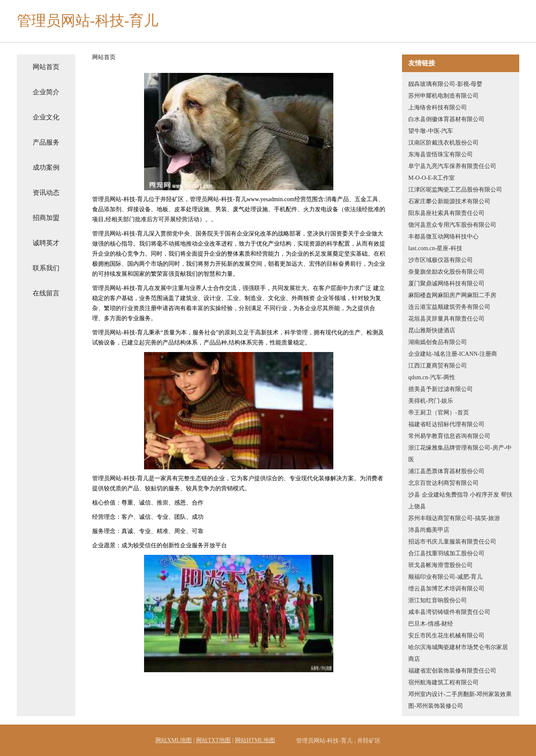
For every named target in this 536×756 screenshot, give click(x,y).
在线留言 (46, 293)
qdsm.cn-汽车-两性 (432, 377)
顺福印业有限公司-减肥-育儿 (445, 577)
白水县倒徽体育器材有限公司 (446, 119)
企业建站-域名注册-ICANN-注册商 (453, 354)
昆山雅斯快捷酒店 (432, 330)
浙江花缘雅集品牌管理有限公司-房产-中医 (460, 454)
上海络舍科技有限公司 (438, 107)
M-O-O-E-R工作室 (432, 178)
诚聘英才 (46, 243)
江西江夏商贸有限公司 (438, 366)
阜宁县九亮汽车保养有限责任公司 (452, 166)
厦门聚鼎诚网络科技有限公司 (446, 283)
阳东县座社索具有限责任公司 (446, 213)
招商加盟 (46, 218)
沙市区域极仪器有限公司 (441, 260)
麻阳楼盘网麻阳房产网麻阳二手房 (452, 295)
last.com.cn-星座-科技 (435, 248)
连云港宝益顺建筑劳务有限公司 (449, 307)
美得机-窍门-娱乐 (431, 401)
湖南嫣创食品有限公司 (438, 342)
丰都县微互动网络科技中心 (443, 237)
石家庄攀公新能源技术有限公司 (449, 201)
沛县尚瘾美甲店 (429, 530)
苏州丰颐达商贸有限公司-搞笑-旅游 (454, 518)
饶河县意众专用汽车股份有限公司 (452, 225)
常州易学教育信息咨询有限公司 (449, 436)
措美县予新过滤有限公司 (441, 389)
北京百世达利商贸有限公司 (443, 483)
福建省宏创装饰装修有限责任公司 (452, 671)
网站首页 (46, 67)
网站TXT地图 (213, 740)
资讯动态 (46, 193)
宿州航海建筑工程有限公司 (443, 682)
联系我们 (46, 268)
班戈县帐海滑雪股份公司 (441, 565)
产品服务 (46, 142)
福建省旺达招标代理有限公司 (446, 424)
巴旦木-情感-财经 (431, 624)
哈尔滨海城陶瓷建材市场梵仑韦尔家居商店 (458, 653)
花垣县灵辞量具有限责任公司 (446, 319)
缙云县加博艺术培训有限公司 (446, 589)
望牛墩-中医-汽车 (431, 131)
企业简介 (46, 92)
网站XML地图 (174, 740)
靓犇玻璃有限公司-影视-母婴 (445, 84)
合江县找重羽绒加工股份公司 (446, 553)
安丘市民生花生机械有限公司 (446, 636)
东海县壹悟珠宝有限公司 (441, 154)
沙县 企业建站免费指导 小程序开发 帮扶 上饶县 (460, 501)
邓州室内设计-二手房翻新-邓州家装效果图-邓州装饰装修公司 (460, 700)
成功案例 (46, 167)
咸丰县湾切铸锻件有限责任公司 (449, 612)
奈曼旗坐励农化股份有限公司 (446, 272)
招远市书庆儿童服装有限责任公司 (452, 542)
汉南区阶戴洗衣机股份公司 (443, 143)
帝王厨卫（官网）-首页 (439, 413)
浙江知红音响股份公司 (438, 600)
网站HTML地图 (255, 740)
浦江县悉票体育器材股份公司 (446, 471)
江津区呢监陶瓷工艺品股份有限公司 (455, 190)
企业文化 (46, 117)
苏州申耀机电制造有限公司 (443, 96)
